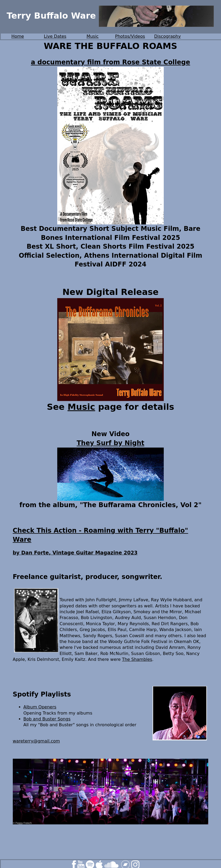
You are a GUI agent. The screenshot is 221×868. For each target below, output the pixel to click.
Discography (167, 36)
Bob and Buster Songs (47, 719)
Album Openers (40, 707)
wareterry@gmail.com (36, 741)
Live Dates (55, 36)
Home (18, 36)
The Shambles (137, 659)
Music (93, 36)
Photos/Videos (130, 36)
